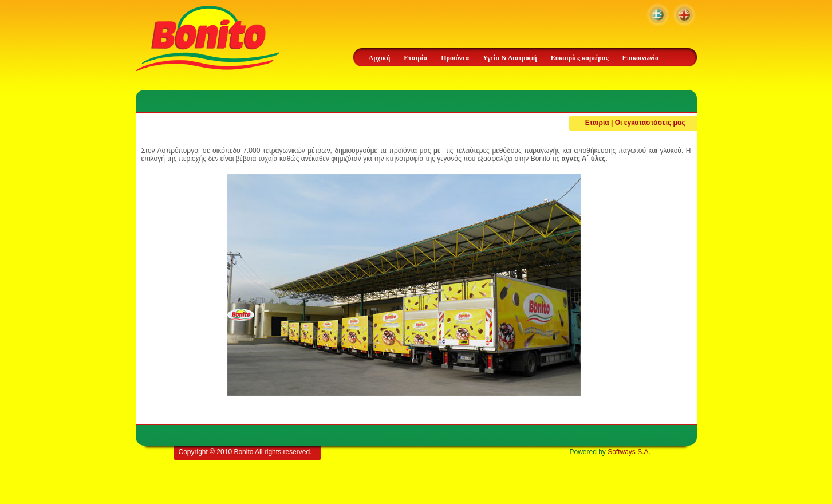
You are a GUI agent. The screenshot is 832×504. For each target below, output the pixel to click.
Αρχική (380, 58)
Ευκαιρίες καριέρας (580, 58)
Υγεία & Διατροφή (510, 58)
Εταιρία (415, 58)
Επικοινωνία (640, 58)
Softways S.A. (629, 452)
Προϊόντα (455, 58)
